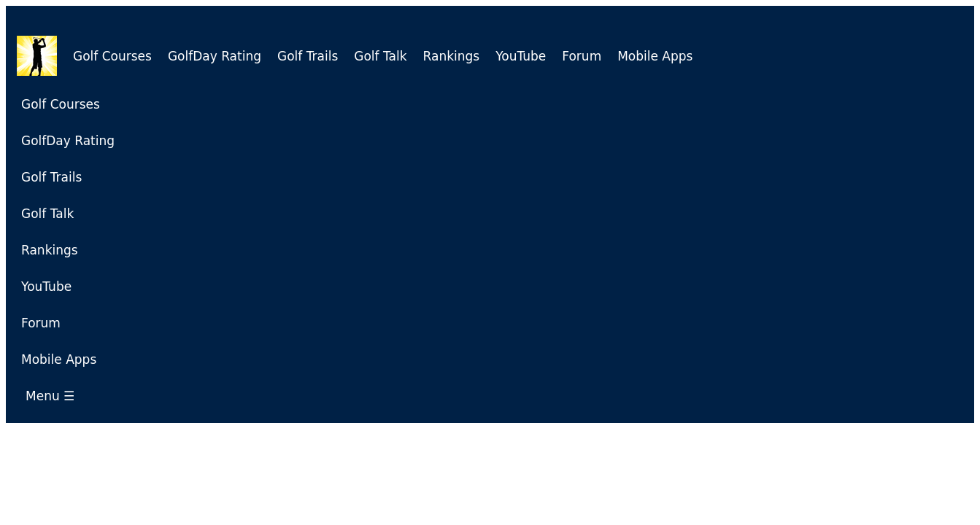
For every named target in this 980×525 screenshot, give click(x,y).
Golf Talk (380, 56)
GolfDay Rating (215, 56)
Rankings (452, 56)
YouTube (521, 56)
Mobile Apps (655, 56)
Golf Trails (308, 56)
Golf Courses (112, 56)
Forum (582, 56)
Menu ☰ (54, 396)
